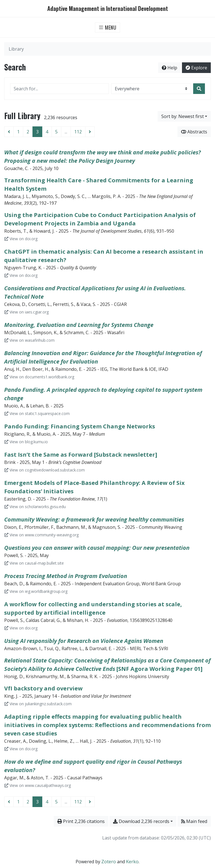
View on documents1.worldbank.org (39, 377)
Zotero (109, 862)
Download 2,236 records (141, 821)
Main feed (194, 821)
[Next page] (90, 132)
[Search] (199, 89)
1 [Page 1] (18, 132)
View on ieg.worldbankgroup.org (36, 591)
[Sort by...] (184, 116)
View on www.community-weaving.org (42, 535)
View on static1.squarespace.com (37, 413)
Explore (196, 68)
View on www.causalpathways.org (38, 785)
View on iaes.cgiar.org (27, 312)
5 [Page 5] (56, 132)
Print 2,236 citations (81, 821)
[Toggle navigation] (108, 27)
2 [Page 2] (28, 132)
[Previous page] (9, 132)
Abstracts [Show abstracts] (194, 132)
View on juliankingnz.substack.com (38, 704)
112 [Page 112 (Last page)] (78, 132)
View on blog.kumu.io (26, 442)
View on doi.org (21, 239)
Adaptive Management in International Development (108, 9)
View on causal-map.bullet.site (34, 563)
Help (170, 68)
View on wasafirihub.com (30, 340)
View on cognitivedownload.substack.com (45, 470)
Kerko (132, 862)
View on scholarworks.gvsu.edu (35, 507)
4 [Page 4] (47, 132)
